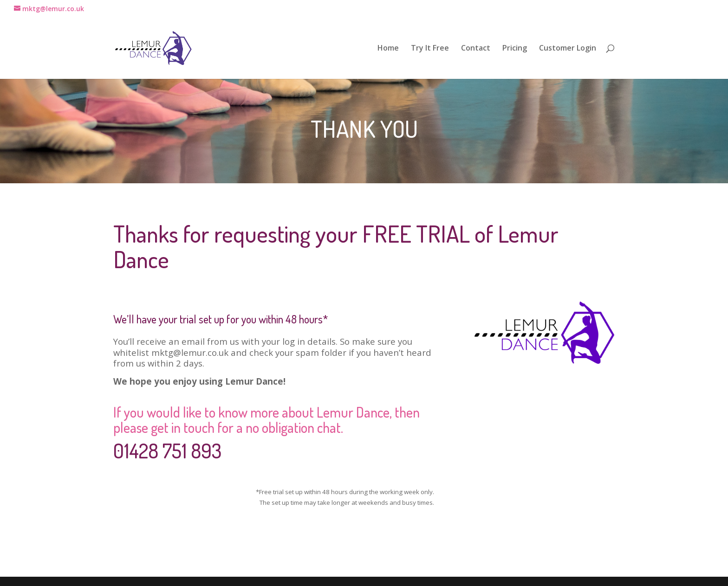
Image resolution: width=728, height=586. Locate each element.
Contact (476, 49)
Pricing (515, 49)
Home (388, 49)
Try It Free (430, 49)
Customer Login (568, 49)
